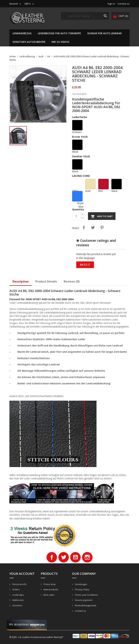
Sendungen (81, 584)
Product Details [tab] (46, 281)
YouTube (75, 557)
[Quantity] (76, 216)
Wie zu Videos (60, 42)
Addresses (18, 600)
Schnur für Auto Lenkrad (105, 33)
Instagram (87, 557)
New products (51, 589)
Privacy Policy (82, 589)
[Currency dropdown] (29, 4)
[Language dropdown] (16, 4)
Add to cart (102, 217)
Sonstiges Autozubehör (29, 42)
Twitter (64, 557)
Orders (16, 589)
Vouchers (17, 605)
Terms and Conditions (86, 595)
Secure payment (83, 600)
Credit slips (18, 595)
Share (84, 228)
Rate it (85, 265)
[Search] (85, 16)
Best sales (49, 595)
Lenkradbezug (22, 33)
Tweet (93, 228)
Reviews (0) (72, 281)
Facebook (52, 557)
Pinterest (102, 228)
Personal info (19, 584)
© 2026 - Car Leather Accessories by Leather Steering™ (36, 637)
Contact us (124, 4)
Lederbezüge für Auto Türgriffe (59, 33)
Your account (22, 574)
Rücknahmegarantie (85, 605)
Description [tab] (21, 281)
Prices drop (49, 584)
